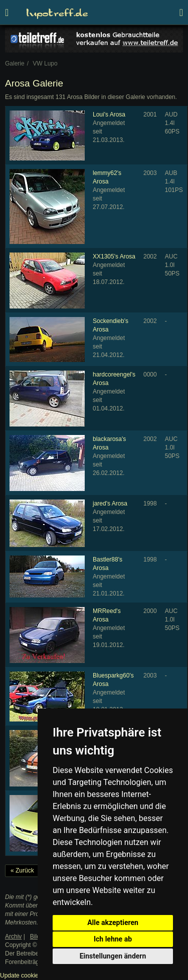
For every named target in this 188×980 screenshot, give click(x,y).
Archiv (13, 936)
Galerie (15, 63)
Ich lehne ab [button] (113, 939)
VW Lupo (45, 63)
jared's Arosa (110, 503)
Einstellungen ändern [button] (113, 956)
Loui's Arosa (109, 114)
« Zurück (22, 870)
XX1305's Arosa (114, 256)
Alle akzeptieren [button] (113, 922)
